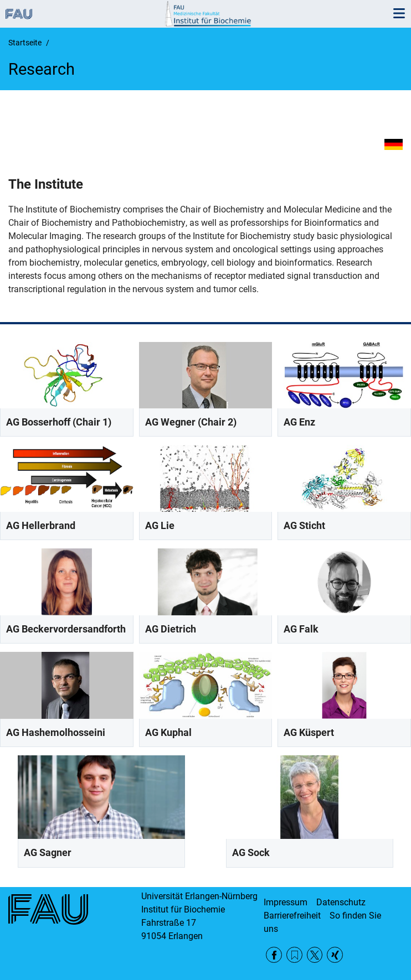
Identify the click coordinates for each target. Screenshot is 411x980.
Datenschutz (341, 902)
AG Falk (301, 629)
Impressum (286, 902)
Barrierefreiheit (292, 916)
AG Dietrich (171, 629)
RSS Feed (294, 955)
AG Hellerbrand (41, 525)
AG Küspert (309, 732)
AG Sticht (304, 525)
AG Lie (160, 525)
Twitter (315, 955)
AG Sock (251, 852)
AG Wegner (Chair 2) (191, 422)
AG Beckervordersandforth (66, 629)
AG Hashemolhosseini (56, 732)
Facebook (274, 955)
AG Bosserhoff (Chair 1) (59, 422)
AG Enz (299, 422)
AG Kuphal (168, 732)
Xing (335, 955)
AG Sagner (48, 852)
